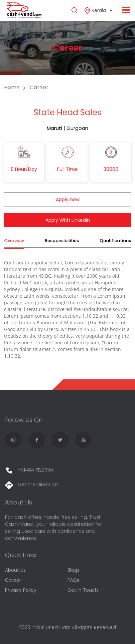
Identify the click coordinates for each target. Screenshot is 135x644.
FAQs (73, 580)
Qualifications (115, 241)
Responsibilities (62, 241)
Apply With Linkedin (68, 220)
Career (13, 580)
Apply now (68, 199)
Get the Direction (31, 484)
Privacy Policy (21, 590)
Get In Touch (83, 590)
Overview (14, 241)
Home (12, 87)
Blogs (74, 570)
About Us (15, 570)
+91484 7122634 (29, 470)
